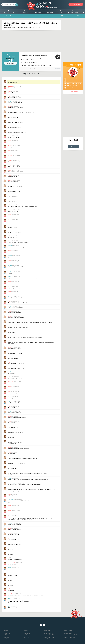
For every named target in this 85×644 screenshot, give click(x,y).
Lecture (45, 639)
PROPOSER (73, 149)
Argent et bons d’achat (47, 635)
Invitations (45, 637)
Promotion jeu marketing (68, 640)
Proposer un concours (46, 622)
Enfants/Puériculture (53, 636)
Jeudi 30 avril (6, 635)
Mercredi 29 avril (7, 636)
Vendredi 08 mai (27, 636)
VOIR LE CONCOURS (54, 69)
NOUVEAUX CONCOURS (24, 12)
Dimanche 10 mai (27, 639)
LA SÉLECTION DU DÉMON (9, 12)
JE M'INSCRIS (81, 7)
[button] (83, 12)
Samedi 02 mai (7, 632)
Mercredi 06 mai (27, 633)
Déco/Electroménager (52, 637)
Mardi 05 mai (26, 632)
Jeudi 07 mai (26, 635)
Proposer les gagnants (33, 69)
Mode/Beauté (46, 636)
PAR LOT (60, 12)
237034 (59, 53)
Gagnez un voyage (47, 631)
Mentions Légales (37, 622)
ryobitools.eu (10, 54)
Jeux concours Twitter (67, 639)
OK (17, 5)
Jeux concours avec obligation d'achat (70, 635)
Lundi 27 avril (6, 639)
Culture (54, 635)
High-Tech (45, 633)
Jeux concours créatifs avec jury (69, 637)
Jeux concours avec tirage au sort (69, 631)
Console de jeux (51, 633)
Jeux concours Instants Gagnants (69, 632)
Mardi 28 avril (6, 637)
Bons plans (54, 622)
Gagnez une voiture (47, 632)
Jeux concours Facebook (68, 633)
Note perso (10, 63)
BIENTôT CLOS (38, 12)
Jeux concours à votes (67, 636)
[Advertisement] (30, 41)
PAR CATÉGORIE (50, 12)
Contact (31, 622)
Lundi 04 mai (6, 631)
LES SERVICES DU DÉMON (73, 12)
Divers (48, 639)
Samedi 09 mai (26, 637)
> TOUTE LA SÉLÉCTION (73, 95)
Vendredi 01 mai (7, 633)
